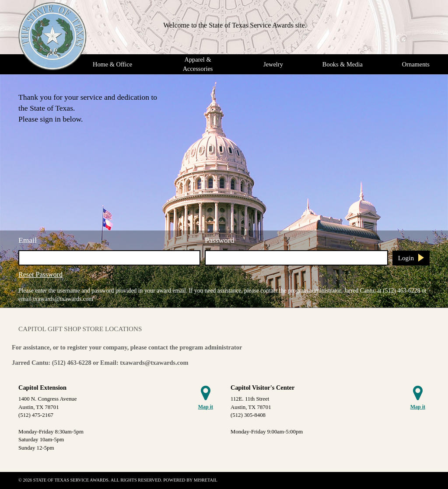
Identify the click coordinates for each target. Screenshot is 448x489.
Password (219, 240)
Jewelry (273, 64)
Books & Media (343, 64)
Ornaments (416, 64)
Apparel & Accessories (198, 64)
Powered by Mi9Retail (190, 480)
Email (28, 240)
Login (406, 258)
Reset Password (40, 274)
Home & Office (112, 64)
